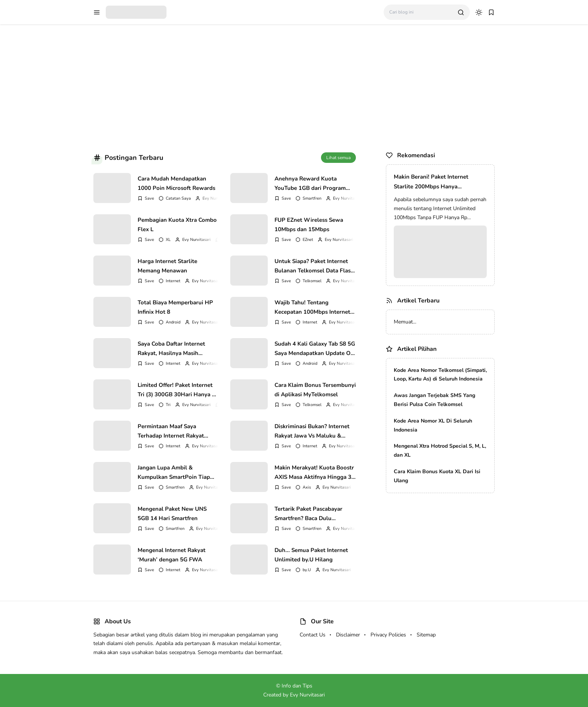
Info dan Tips (297, 686)
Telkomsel (312, 281)
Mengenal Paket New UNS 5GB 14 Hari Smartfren (172, 514)
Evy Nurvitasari (217, 198)
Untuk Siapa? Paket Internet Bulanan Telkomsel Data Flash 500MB (314, 266)
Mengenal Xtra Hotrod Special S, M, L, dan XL (440, 451)
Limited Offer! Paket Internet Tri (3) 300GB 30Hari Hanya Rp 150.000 (178, 390)
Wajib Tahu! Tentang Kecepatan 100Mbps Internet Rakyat (312, 307)
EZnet (308, 240)
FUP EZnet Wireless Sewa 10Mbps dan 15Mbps (309, 225)
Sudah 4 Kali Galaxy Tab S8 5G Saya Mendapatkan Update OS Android (315, 349)
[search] (461, 12)
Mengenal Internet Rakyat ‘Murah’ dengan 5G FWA (172, 555)
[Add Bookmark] (146, 198)
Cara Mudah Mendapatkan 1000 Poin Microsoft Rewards (176, 184)
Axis (307, 487)
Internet (173, 281)
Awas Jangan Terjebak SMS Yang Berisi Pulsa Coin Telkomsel (434, 400)
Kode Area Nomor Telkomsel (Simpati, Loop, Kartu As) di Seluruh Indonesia (440, 375)
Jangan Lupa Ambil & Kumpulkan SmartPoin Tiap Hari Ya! (174, 472)
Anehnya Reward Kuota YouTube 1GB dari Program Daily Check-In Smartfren (310, 184)
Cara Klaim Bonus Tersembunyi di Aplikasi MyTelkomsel (315, 390)
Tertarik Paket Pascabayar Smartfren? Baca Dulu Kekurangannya (308, 514)
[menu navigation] (97, 12)
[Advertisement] (294, 84)
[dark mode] (479, 12)
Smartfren (312, 198)
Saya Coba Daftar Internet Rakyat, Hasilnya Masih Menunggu (171, 349)
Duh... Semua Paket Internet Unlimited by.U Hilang (311, 555)
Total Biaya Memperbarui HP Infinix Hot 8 (175, 307)
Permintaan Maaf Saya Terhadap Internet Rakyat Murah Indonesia (171, 431)
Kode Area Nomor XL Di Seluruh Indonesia (433, 425)
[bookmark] (491, 12)
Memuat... (405, 322)
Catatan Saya (178, 198)
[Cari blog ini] (421, 12)
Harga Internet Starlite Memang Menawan (167, 266)
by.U (307, 570)
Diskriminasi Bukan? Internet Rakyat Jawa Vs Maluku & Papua (312, 431)
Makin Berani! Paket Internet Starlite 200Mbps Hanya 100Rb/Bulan (431, 182)
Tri (168, 405)
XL (168, 240)
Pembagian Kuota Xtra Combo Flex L (177, 225)
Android (173, 322)
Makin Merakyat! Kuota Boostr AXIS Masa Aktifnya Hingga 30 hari (315, 472)
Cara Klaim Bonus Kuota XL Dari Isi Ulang (437, 476)
